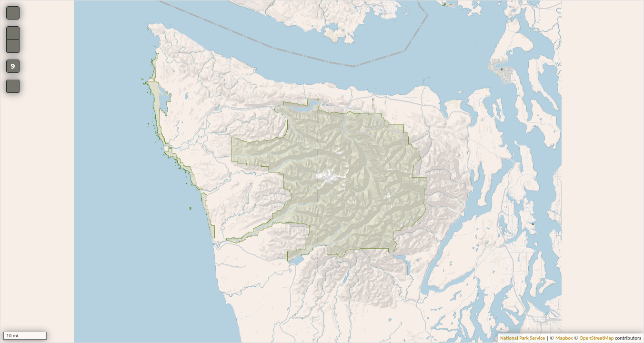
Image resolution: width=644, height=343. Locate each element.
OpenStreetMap (597, 338)
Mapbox (564, 338)
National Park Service (523, 338)
